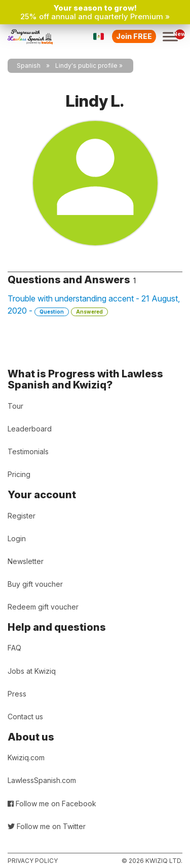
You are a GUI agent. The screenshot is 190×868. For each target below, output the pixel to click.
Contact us (25, 717)
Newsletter (26, 561)
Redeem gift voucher (43, 607)
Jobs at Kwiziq (32, 671)
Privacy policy (33, 861)
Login (17, 538)
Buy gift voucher (35, 584)
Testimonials (28, 451)
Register (22, 516)
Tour (15, 406)
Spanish (29, 66)
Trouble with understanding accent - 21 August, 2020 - (94, 305)
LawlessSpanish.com (42, 780)
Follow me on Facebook (52, 804)
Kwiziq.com (26, 757)
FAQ (14, 648)
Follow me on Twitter (47, 826)
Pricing (19, 474)
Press (17, 694)
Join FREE (134, 36)
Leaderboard (30, 429)
